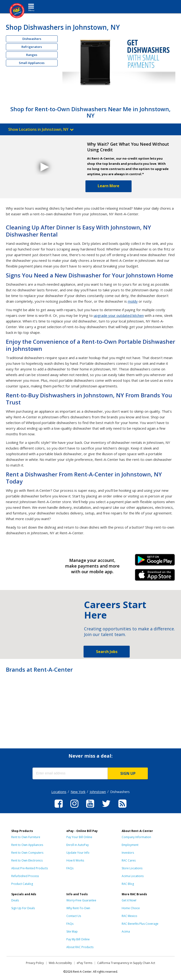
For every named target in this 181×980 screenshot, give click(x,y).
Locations (59, 792)
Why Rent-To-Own (78, 908)
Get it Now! (129, 900)
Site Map (72, 931)
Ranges (32, 55)
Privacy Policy (35, 963)
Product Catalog (22, 884)
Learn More (109, 186)
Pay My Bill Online (78, 939)
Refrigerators (32, 47)
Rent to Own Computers (27, 853)
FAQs (70, 868)
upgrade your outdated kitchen (119, 315)
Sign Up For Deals (23, 908)
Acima (126, 931)
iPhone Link (155, 577)
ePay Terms (84, 963)
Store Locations (132, 868)
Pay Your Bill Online (79, 837)
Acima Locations (133, 876)
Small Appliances (32, 63)
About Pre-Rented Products (30, 868)
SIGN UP (128, 773)
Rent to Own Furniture (26, 837)
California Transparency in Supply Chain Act (126, 963)
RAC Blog (128, 884)
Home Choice (131, 908)
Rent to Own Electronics (27, 860)
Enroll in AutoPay (78, 845)
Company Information (136, 837)
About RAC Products (80, 947)
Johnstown (98, 792)
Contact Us (74, 916)
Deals (15, 900)
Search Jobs (107, 652)
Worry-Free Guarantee (81, 900)
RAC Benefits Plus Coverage (140, 924)
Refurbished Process (25, 876)
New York (78, 792)
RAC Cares (129, 860)
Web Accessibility (60, 963)
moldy (133, 301)
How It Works (75, 860)
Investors (128, 853)
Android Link (155, 561)
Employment (130, 845)
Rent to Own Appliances (27, 845)
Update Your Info (78, 853)
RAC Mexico (129, 916)
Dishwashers (32, 39)
